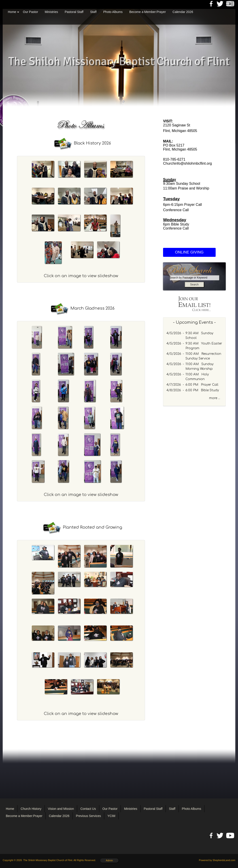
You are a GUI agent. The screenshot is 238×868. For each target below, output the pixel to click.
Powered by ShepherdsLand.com (217, 860)
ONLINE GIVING (189, 252)
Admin (109, 860)
